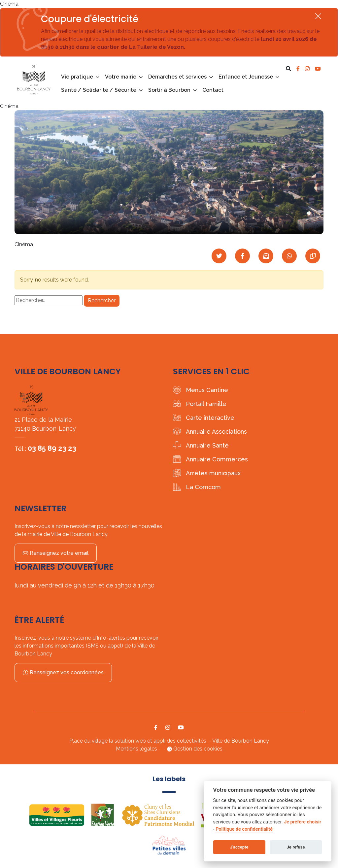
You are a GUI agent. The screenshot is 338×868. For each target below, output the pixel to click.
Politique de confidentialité (244, 829)
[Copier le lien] (313, 256)
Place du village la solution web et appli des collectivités (138, 741)
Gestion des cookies (198, 749)
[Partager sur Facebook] (242, 256)
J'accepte (239, 847)
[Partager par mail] (266, 256)
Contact (213, 90)
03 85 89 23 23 (52, 448)
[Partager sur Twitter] (219, 256)
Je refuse (296, 847)
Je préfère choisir (303, 822)
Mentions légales (136, 749)
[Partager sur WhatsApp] (289, 256)
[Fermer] (318, 16)
